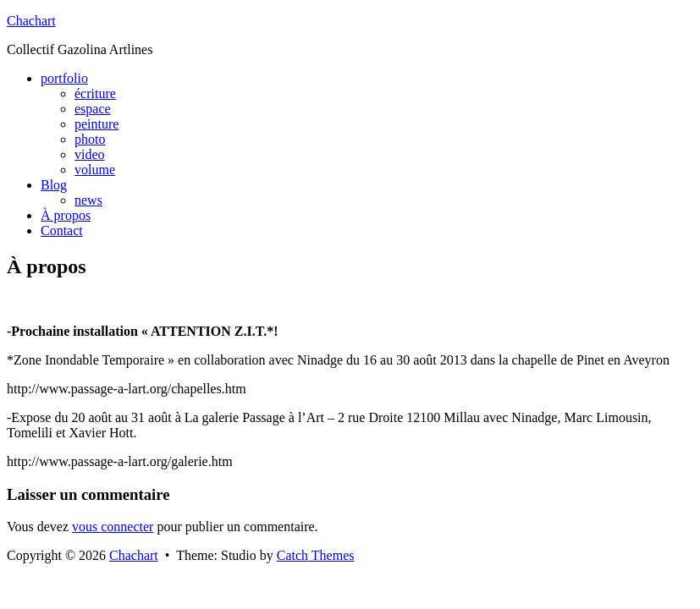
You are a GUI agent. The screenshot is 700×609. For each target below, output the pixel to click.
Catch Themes (316, 555)
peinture (96, 124)
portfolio (64, 78)
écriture (95, 93)
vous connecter (113, 527)
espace (93, 109)
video (90, 154)
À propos (66, 215)
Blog (54, 185)
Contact (62, 230)
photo (90, 139)
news (88, 200)
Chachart (31, 21)
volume (95, 170)
